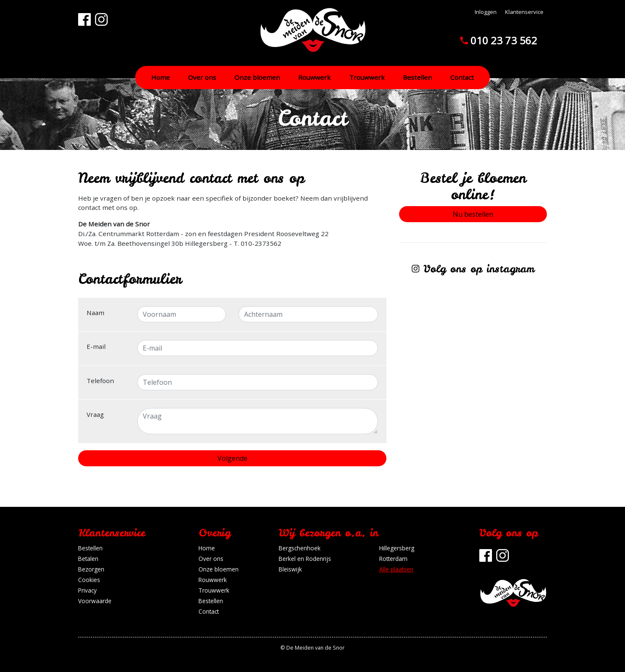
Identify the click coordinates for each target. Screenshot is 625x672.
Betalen (88, 559)
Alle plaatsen (396, 569)
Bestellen (417, 77)
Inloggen (486, 12)
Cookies (89, 580)
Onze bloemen (257, 77)
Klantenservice (524, 12)
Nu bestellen (473, 214)
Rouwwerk (314, 77)
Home (160, 77)
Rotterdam (393, 559)
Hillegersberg (397, 548)
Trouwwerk (367, 77)
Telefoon (100, 381)
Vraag (95, 414)
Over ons (202, 77)
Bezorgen (91, 569)
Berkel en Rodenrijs (305, 559)
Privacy (87, 590)
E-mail (96, 346)
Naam (95, 313)
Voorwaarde (95, 601)
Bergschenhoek (300, 548)
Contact (462, 77)
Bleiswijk (290, 569)
